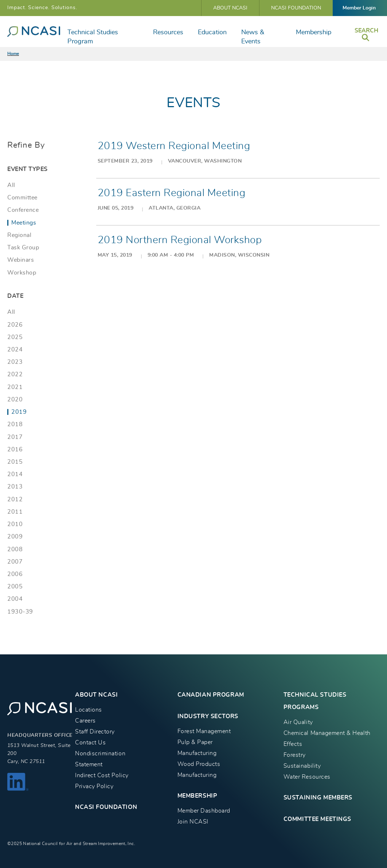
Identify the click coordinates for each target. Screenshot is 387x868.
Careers (85, 721)
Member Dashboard (204, 811)
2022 (15, 374)
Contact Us (90, 743)
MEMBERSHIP (198, 796)
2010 (15, 524)
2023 (15, 362)
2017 (15, 437)
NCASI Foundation (296, 8)
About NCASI (230, 8)
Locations (89, 710)
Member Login (359, 8)
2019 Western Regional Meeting (174, 146)
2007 (15, 562)
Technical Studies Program (93, 37)
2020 (15, 400)
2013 (15, 487)
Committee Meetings (317, 819)
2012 (15, 499)
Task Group (23, 248)
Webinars (21, 260)
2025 (15, 337)
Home (13, 54)
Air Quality (298, 722)
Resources (168, 32)
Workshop (22, 273)
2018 (15, 424)
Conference (23, 210)
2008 (15, 549)
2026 (15, 325)
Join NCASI (193, 822)
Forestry (295, 755)
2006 (15, 574)
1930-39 (20, 612)
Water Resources (307, 777)
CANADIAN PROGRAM (211, 695)
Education (212, 32)
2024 (15, 350)
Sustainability (302, 766)
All (11, 185)
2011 (15, 512)
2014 (15, 474)
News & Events (253, 37)
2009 (15, 537)
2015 (15, 462)
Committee (22, 198)
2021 (15, 387)
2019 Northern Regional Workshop (180, 240)
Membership (314, 32)
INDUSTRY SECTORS (208, 716)
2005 (15, 587)
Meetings (24, 223)
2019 (19, 412)
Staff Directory (95, 732)
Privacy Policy (94, 786)
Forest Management (204, 731)
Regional (19, 235)
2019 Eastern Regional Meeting (172, 193)
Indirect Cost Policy (102, 775)
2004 (15, 599)
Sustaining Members (318, 798)
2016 (15, 449)
